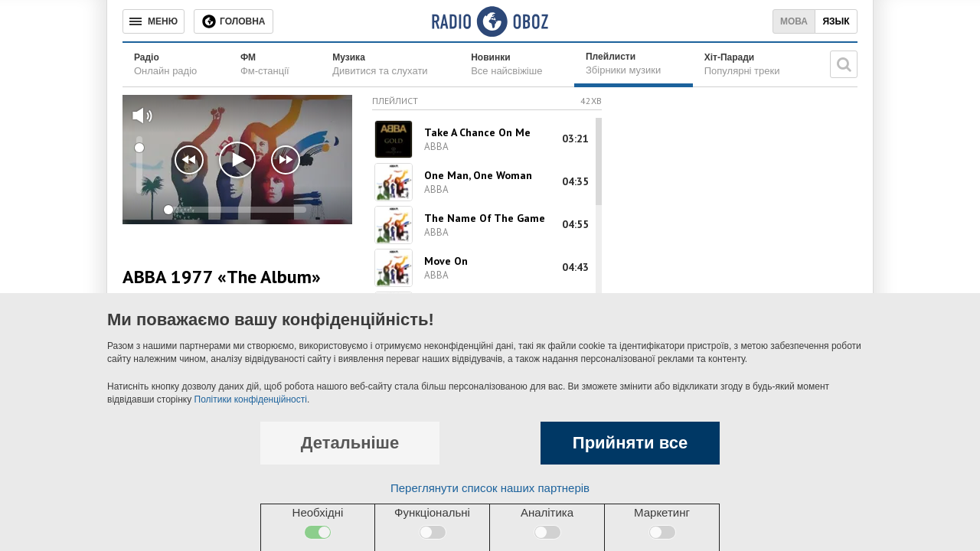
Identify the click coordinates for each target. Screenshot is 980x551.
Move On (446, 261)
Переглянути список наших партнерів (490, 488)
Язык (836, 21)
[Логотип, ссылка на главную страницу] (490, 21)
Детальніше (350, 443)
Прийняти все (630, 443)
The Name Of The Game (485, 218)
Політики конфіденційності (251, 399)
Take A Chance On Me (477, 132)
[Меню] (154, 21)
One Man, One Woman (478, 175)
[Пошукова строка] (844, 64)
